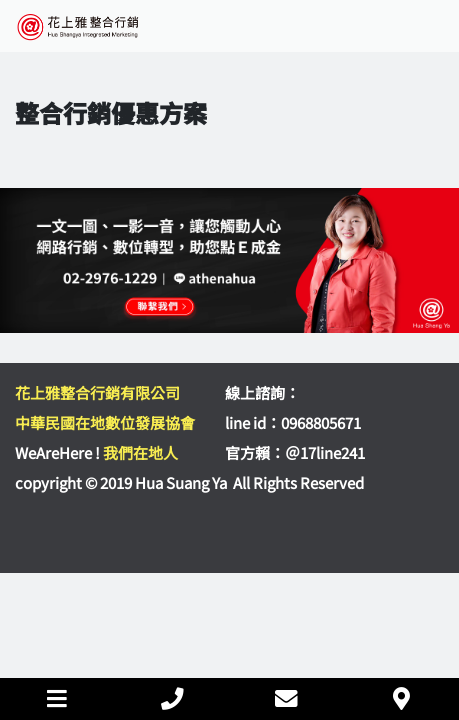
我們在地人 (140, 452)
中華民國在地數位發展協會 (105, 422)
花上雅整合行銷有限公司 (97, 392)
